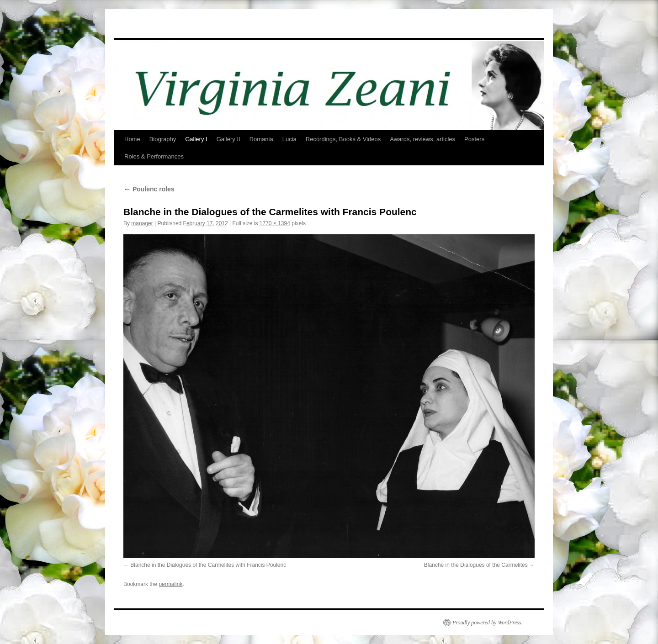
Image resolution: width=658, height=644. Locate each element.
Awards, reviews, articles (422, 139)
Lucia (289, 139)
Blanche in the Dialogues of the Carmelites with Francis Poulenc (208, 565)
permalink (170, 584)
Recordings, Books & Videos (343, 139)
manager (142, 223)
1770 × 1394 (275, 223)
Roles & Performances (154, 156)
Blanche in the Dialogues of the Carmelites (476, 565)
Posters (474, 139)
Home (132, 139)
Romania (261, 139)
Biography (163, 139)
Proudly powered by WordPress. (488, 623)
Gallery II (228, 139)
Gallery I (196, 139)
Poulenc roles (149, 189)
